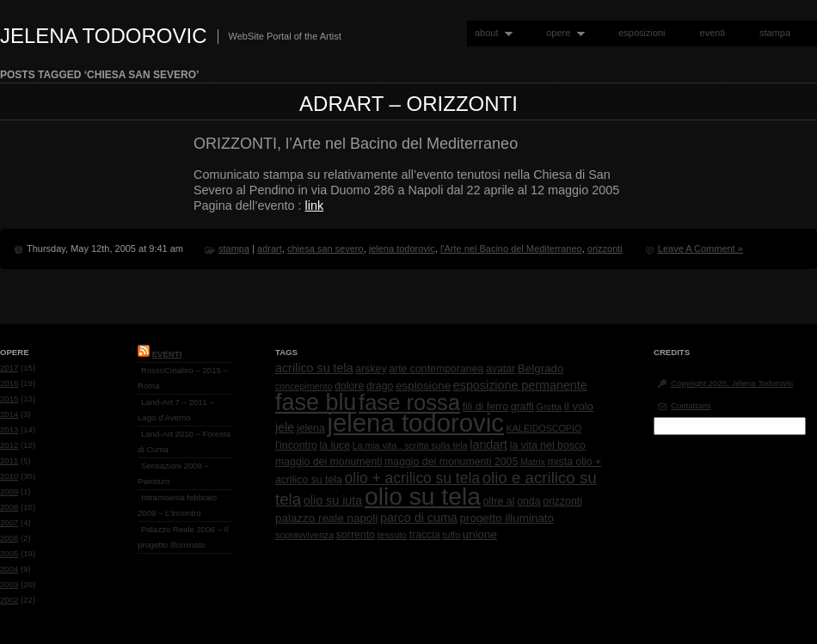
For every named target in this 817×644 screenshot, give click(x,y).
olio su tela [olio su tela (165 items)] (423, 496)
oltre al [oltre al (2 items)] (499, 501)
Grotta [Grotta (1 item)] (549, 407)
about (490, 33)
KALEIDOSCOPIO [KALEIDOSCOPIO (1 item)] (544, 428)
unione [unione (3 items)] (480, 534)
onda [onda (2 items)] (528, 501)
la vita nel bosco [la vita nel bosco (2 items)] (548, 445)
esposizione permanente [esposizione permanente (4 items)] (520, 385)
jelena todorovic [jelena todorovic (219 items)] (415, 423)
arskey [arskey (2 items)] (371, 369)
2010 (9, 476)
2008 (9, 507)
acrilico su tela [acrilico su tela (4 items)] (314, 368)
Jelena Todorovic (104, 36)
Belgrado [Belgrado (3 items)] (541, 368)
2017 (9, 368)
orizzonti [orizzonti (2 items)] (562, 501)
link (315, 205)
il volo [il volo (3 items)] (579, 406)
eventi (713, 33)
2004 (9, 569)
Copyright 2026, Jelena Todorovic (732, 383)
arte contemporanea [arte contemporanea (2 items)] (436, 369)
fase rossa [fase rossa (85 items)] (409, 402)
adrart (270, 248)
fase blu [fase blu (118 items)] (316, 402)
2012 (9, 445)
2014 (9, 414)
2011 (9, 460)
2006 (9, 538)
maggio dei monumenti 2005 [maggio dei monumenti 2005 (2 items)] (451, 462)
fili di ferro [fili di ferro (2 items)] (485, 407)
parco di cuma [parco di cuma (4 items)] (419, 518)
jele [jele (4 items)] (285, 427)
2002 (9, 600)
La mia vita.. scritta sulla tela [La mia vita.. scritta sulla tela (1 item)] (410, 445)
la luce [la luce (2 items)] (335, 445)
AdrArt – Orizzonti (408, 104)
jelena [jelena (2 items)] (311, 428)
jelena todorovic (402, 248)
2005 (9, 553)
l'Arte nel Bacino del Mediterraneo (511, 248)
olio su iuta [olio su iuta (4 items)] (333, 500)
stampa (775, 33)
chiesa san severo (326, 248)
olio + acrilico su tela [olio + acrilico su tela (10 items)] (412, 478)
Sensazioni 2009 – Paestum (173, 473)
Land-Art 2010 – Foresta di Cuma (184, 442)
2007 (9, 522)
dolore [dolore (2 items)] (349, 386)
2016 (9, 383)
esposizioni (642, 33)
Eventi (167, 354)
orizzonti (605, 248)
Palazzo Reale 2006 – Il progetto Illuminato (183, 537)
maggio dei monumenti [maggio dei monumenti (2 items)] (329, 462)
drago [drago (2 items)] (380, 386)
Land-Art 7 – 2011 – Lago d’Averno (176, 410)
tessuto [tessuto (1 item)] (392, 535)
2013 (9, 429)
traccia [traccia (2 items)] (425, 535)
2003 (9, 584)
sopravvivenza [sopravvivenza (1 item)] (304, 535)
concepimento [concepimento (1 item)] (304, 386)
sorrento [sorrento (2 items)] (356, 535)
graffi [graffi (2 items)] (522, 407)
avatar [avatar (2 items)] (501, 369)
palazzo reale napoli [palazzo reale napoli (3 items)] (326, 518)
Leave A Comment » (700, 248)
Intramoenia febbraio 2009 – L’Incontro (177, 505)
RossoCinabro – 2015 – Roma (183, 378)
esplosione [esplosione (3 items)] (423, 386)
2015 (9, 399)
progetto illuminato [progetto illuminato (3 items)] (507, 518)
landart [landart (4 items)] (488, 445)
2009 (9, 491)
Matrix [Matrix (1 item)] (533, 462)
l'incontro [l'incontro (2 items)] (296, 445)
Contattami (691, 405)
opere (562, 33)
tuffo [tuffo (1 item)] (452, 535)
